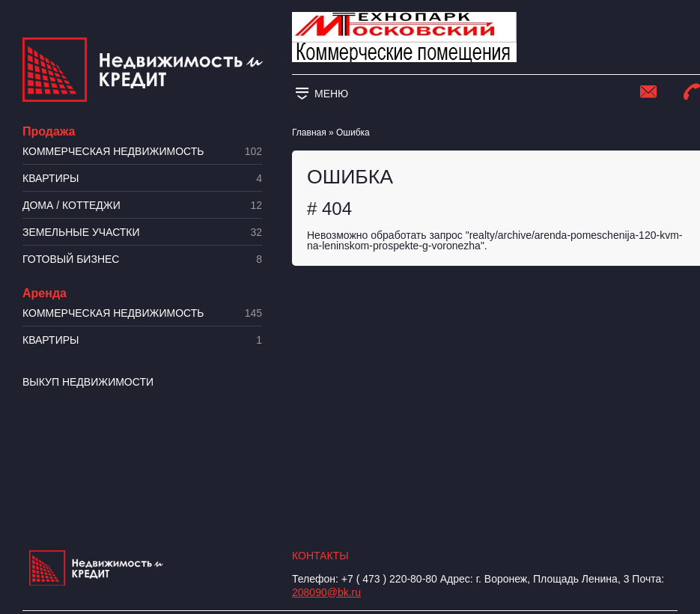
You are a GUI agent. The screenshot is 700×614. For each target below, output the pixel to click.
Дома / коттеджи (142, 206)
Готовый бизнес (142, 259)
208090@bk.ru (326, 592)
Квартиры (142, 179)
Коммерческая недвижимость (142, 152)
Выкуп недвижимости (88, 382)
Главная (309, 133)
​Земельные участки (142, 232)
